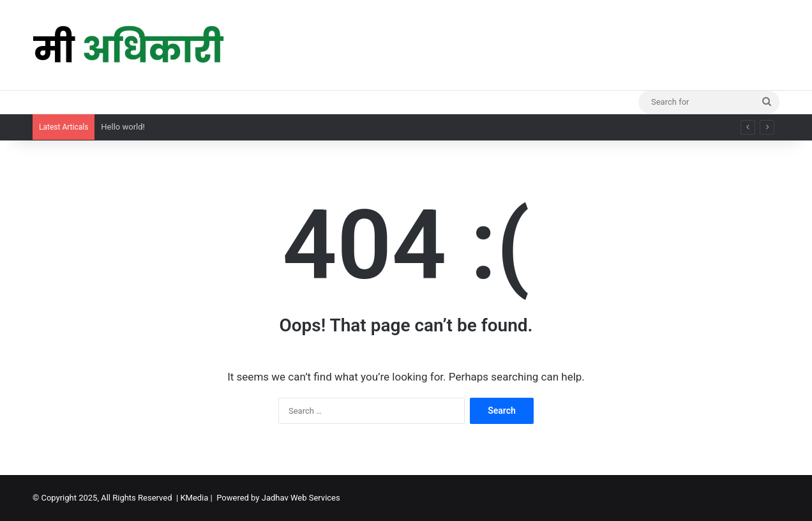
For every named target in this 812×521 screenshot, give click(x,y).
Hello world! (123, 127)
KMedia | (198, 498)
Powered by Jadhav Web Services (278, 498)
